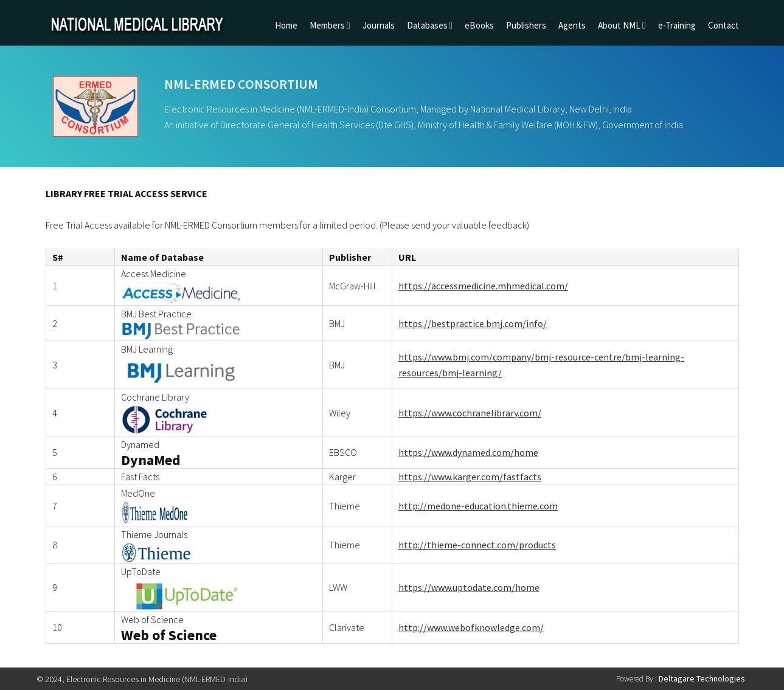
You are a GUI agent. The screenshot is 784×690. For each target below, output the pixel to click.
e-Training (677, 25)
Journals (379, 25)
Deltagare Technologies (702, 678)
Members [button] (330, 25)
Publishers (526, 25)
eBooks (479, 25)
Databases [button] (430, 25)
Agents (572, 25)
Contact (723, 25)
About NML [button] (622, 25)
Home (286, 25)
